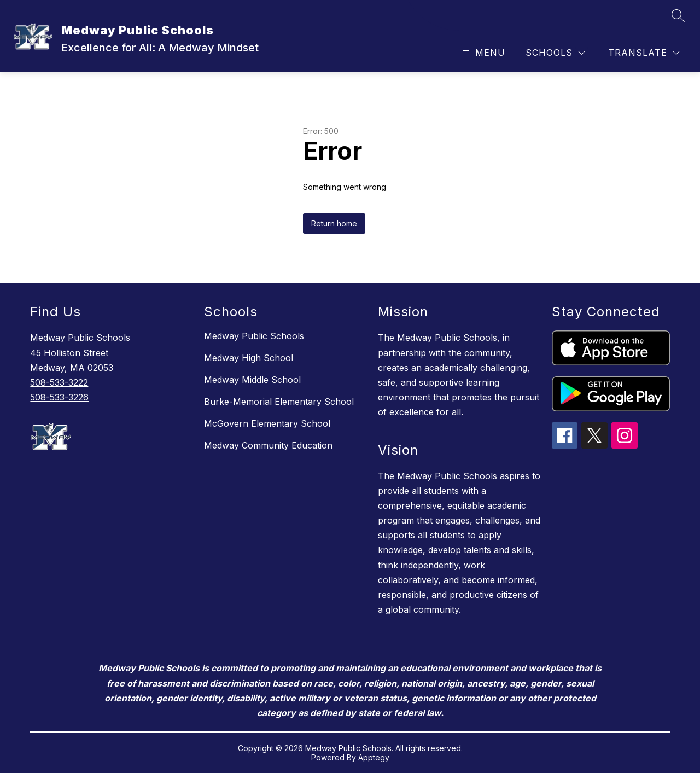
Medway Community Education (268, 445)
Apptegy (374, 757)
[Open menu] (483, 53)
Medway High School (249, 358)
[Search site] (678, 15)
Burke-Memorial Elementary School (279, 402)
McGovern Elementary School (267, 423)
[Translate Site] (644, 53)
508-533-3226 (59, 397)
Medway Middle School (252, 380)
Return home (334, 223)
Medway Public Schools (254, 336)
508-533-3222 (59, 382)
